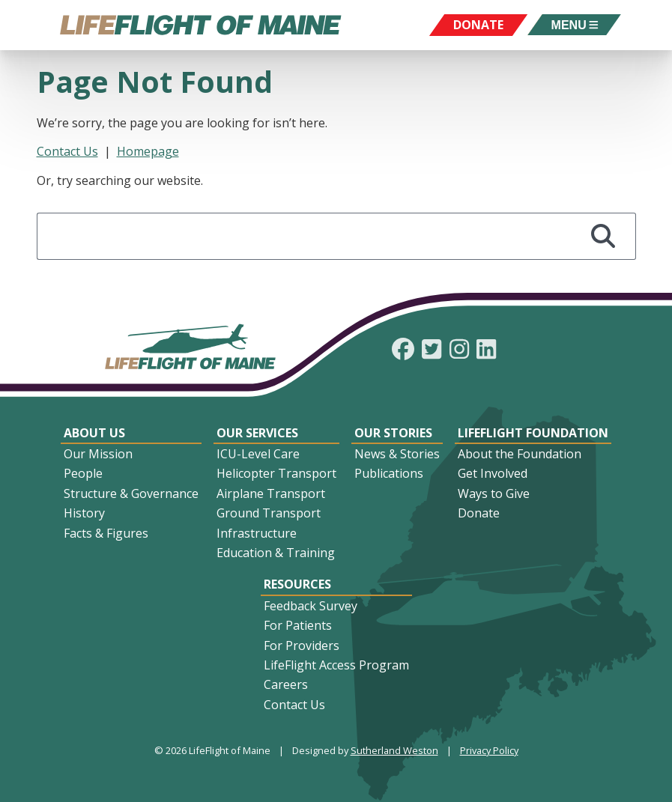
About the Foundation (520, 454)
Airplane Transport (271, 493)
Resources (297, 584)
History (84, 513)
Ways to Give (494, 493)
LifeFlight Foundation (533, 433)
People (83, 473)
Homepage (148, 151)
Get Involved (493, 473)
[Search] (604, 236)
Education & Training (276, 553)
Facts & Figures (106, 533)
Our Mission (98, 454)
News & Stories (397, 454)
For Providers (302, 645)
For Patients (298, 625)
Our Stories (393, 433)
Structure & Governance (131, 493)
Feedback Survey (311, 606)
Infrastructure (257, 533)
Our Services (257, 433)
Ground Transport (269, 513)
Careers (286, 684)
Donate (479, 513)
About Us (94, 433)
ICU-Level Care (258, 454)
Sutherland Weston (394, 750)
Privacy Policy (489, 750)
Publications (389, 473)
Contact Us (67, 151)
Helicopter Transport (276, 473)
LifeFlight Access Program (336, 665)
